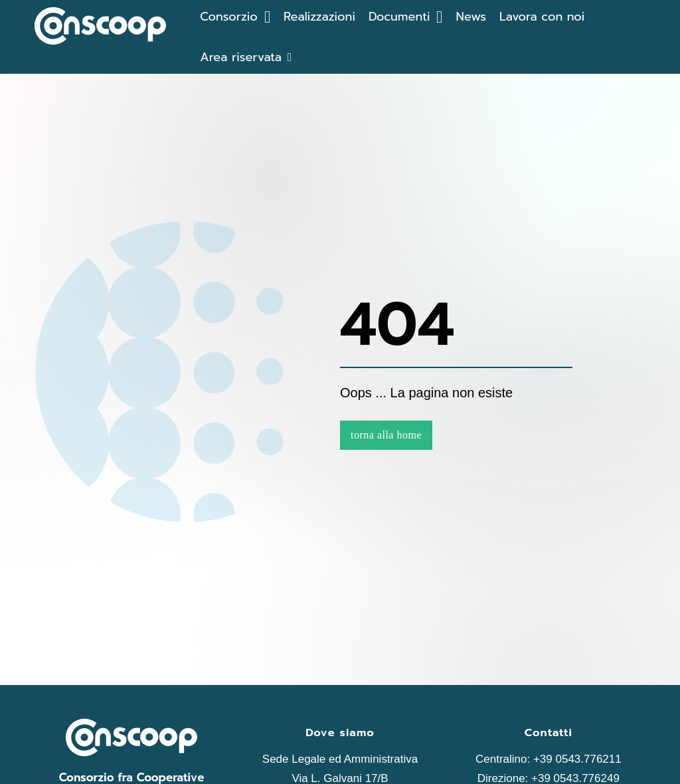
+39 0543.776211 (577, 759)
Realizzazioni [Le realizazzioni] (319, 17)
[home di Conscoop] (100, 29)
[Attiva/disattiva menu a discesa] (267, 17)
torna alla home (386, 435)
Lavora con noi (542, 17)
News (471, 17)
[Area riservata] (246, 57)
